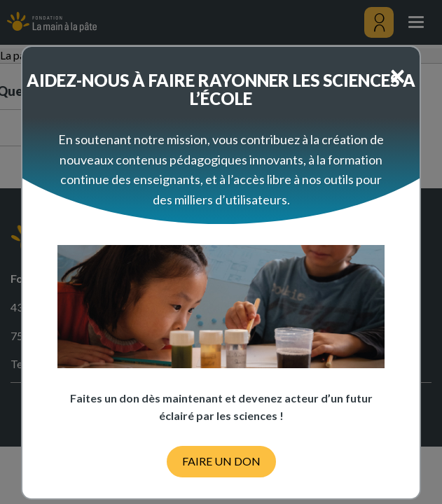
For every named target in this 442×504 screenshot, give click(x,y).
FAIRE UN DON (221, 461)
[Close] (398, 75)
